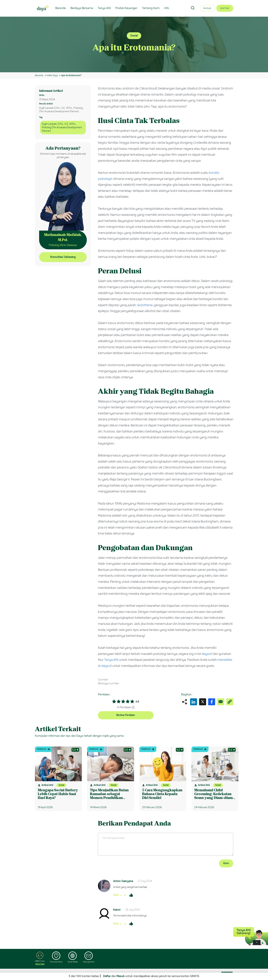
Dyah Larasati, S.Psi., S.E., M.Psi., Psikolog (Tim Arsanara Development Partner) (62, 127)
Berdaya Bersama (82, 8)
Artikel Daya (52, 75)
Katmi (117, 910)
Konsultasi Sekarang (63, 257)
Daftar (225, 8)
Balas (116, 895)
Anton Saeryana (123, 881)
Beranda (61, 8)
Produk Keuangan (126, 8)
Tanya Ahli (104, 8)
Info (167, 8)
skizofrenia (145, 305)
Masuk (207, 8)
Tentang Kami (151, 8)
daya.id (207, 654)
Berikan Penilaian (126, 715)
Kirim (226, 863)
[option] (134, 44)
